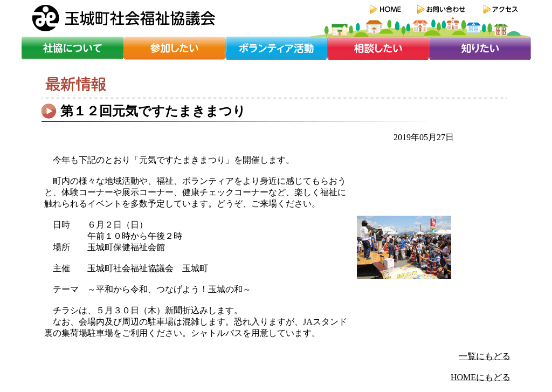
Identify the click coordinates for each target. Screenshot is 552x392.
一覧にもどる (485, 356)
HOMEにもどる (481, 377)
